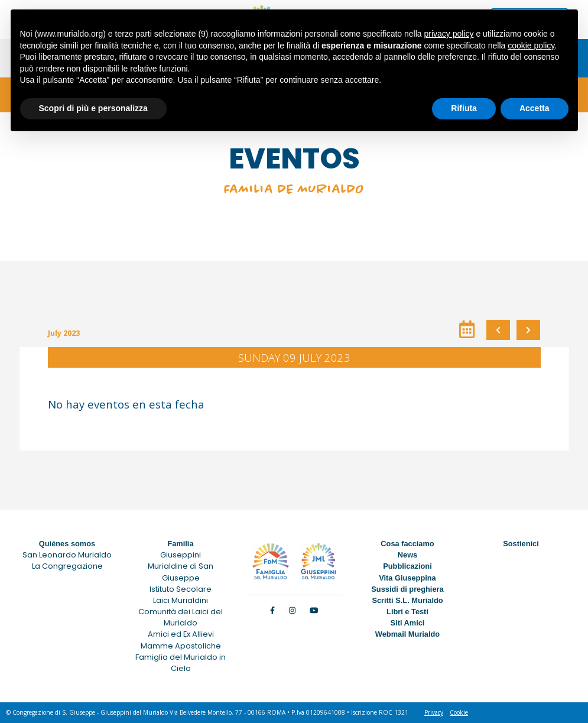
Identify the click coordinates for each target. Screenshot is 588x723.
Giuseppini (181, 555)
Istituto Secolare (181, 589)
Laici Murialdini (181, 600)
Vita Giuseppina (407, 578)
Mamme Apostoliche (181, 646)
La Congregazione (67, 566)
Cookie (459, 712)
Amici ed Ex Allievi (181, 634)
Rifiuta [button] (464, 108)
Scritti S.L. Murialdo (407, 600)
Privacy (434, 712)
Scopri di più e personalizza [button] (93, 108)
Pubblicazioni (407, 566)
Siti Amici (408, 623)
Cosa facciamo (407, 544)
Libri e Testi (407, 612)
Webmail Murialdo (407, 634)
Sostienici (521, 544)
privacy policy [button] (449, 34)
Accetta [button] (535, 108)
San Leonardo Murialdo (67, 555)
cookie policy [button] (531, 46)
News (407, 555)
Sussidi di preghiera (407, 589)
